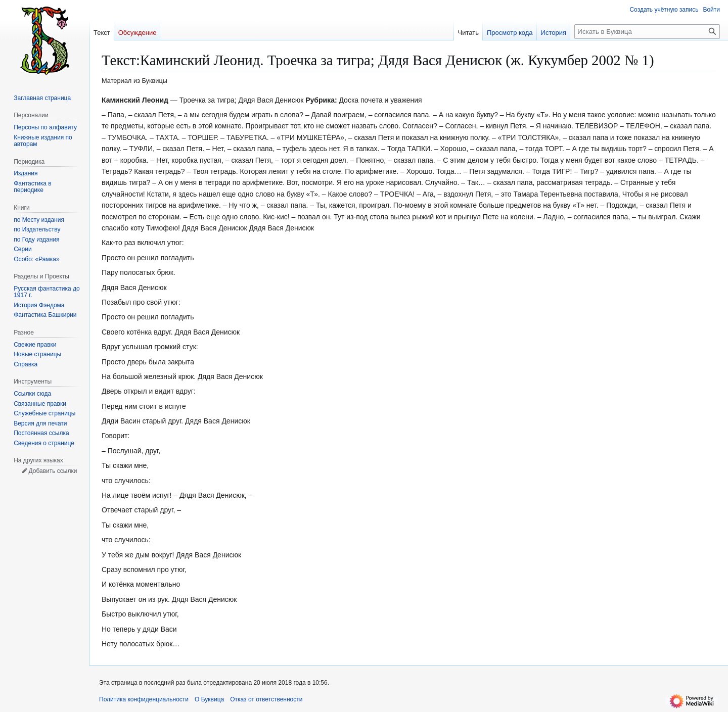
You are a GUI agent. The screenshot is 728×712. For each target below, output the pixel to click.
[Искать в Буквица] (647, 32)
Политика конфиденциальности (144, 699)
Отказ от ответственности (266, 699)
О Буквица (209, 699)
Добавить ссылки (53, 471)
